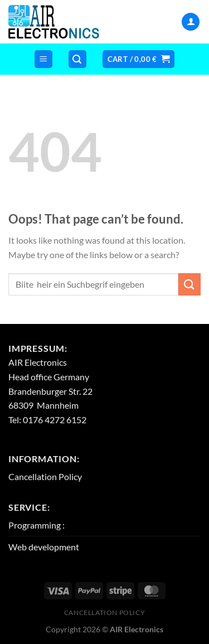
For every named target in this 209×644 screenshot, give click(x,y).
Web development (44, 547)
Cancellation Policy (45, 476)
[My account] (191, 22)
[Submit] (189, 284)
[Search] (77, 59)
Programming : (37, 525)
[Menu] (43, 59)
